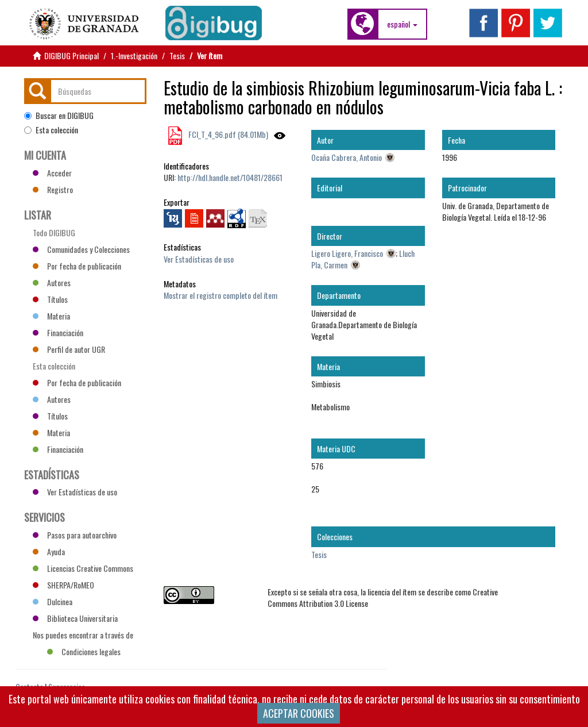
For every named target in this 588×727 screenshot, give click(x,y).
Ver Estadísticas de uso (199, 259)
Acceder (52, 173)
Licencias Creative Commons (83, 568)
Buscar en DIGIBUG (59, 116)
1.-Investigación (134, 55)
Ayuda (49, 551)
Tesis (177, 55)
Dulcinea (53, 601)
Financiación (58, 332)
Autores (52, 282)
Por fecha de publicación (77, 266)
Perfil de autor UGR (69, 349)
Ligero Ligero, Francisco (347, 253)
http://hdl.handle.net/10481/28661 (230, 177)
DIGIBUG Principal (71, 55)
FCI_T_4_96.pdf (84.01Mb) (227, 134)
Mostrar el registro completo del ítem (220, 295)
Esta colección (51, 130)
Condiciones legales (84, 651)
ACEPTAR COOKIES (299, 713)
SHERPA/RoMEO (63, 585)
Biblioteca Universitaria (75, 618)
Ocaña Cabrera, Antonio (347, 157)
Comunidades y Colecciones (81, 249)
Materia (51, 316)
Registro (53, 189)
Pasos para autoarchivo (75, 535)
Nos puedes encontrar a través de (83, 636)
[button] (402, 24)
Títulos (50, 299)
